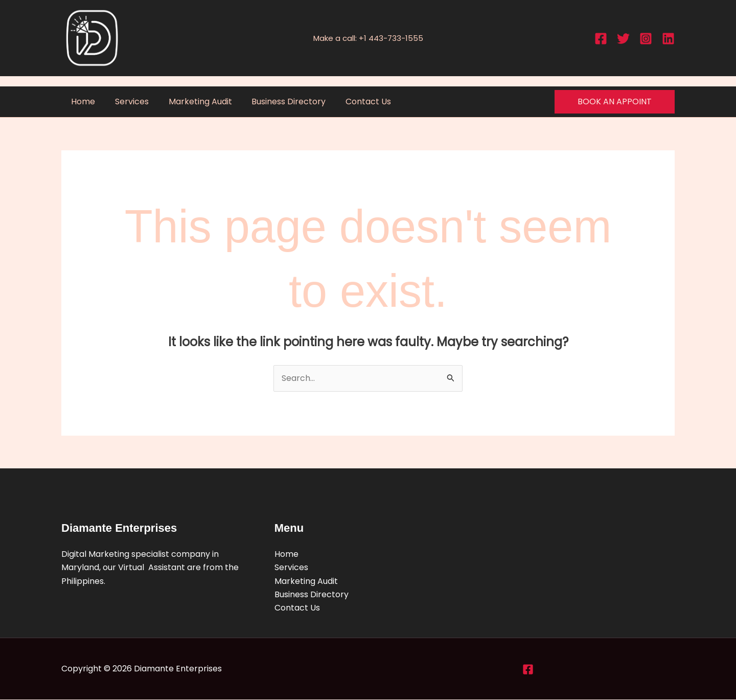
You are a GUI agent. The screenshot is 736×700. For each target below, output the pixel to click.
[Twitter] (623, 39)
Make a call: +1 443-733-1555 (368, 38)
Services (127, 101)
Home (82, 101)
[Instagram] (646, 39)
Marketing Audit (192, 101)
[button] (615, 102)
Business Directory (277, 101)
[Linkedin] (668, 39)
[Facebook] (601, 39)
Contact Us (353, 101)
